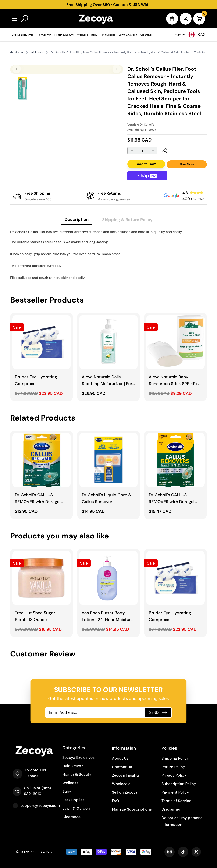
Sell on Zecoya (125, 792)
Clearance (147, 35)
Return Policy (173, 767)
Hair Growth (44, 35)
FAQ (115, 801)
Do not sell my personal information (182, 821)
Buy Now (187, 164)
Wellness (83, 35)
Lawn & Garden (128, 35)
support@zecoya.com (40, 806)
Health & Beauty (64, 35)
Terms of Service (176, 801)
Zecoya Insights (126, 775)
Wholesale (121, 784)
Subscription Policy (179, 784)
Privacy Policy (174, 775)
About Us (120, 758)
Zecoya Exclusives (23, 35)
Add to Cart (146, 164)
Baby (94, 35)
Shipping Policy (175, 758)
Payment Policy (175, 792)
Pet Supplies (108, 35)
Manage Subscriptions (132, 809)
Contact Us (122, 767)
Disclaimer (171, 809)
